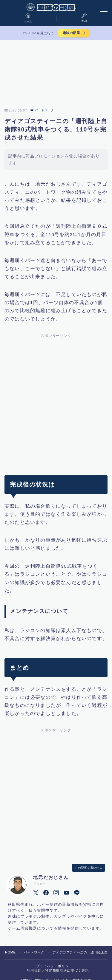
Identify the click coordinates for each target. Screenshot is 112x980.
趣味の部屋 (71, 33)
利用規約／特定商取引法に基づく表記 (58, 970)
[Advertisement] (56, 400)
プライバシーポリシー (54, 966)
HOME (10, 952)
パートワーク (42, 110)
